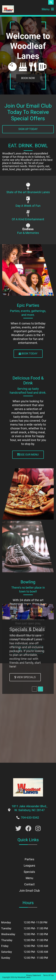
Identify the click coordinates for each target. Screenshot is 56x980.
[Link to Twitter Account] (18, 829)
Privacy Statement (34, 975)
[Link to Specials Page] (25, 498)
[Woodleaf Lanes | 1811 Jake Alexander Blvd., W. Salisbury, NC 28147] (8, 9)
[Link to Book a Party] (28, 78)
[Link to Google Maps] (29, 810)
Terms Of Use (48, 975)
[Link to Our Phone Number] (30, 818)
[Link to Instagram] (38, 829)
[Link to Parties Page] (28, 354)
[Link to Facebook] (28, 829)
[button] (34, 510)
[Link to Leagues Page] (28, 650)
